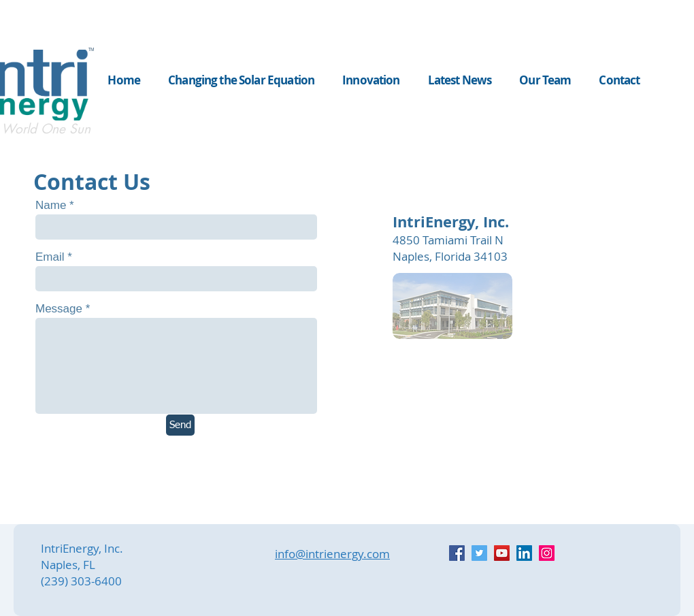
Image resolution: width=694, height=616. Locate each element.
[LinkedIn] (524, 553)
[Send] (180, 425)
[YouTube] (502, 553)
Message (59, 309)
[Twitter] (479, 553)
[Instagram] (547, 553)
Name (51, 205)
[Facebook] (457, 553)
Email (50, 257)
